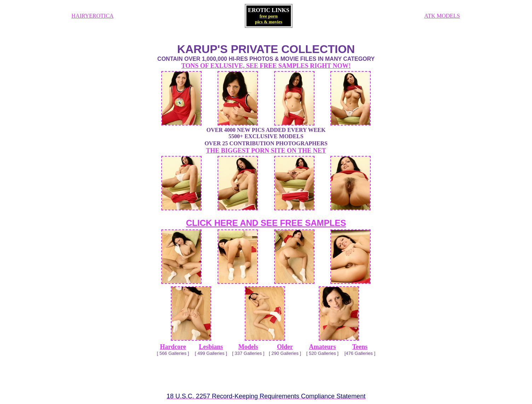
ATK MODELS (442, 16)
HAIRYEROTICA (92, 16)
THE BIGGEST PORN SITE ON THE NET (266, 151)
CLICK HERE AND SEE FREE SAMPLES (266, 223)
